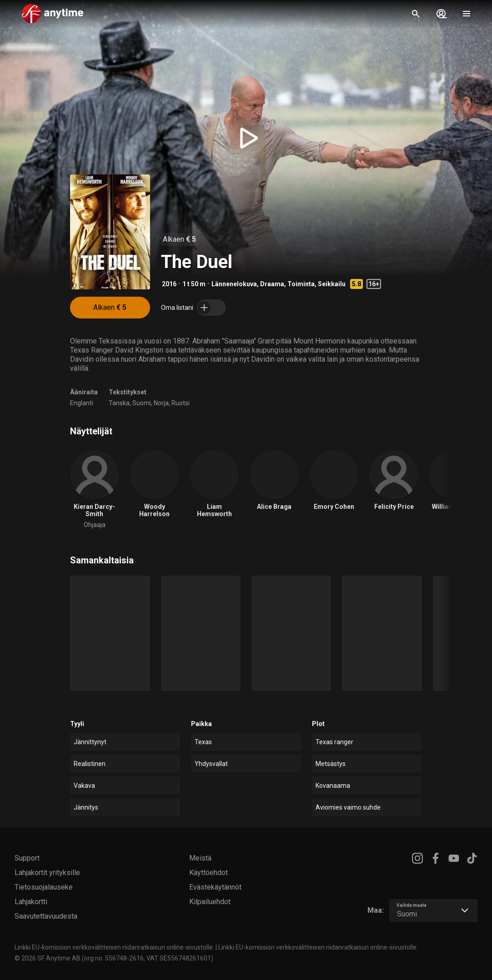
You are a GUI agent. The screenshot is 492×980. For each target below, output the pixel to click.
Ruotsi (181, 403)
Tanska (119, 403)
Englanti (82, 403)
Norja (161, 403)
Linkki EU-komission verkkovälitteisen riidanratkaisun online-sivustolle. (114, 947)
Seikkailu (332, 284)
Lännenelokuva (234, 284)
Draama (272, 284)
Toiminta (301, 284)
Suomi (142, 403)
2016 (169, 284)
